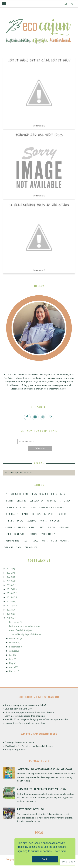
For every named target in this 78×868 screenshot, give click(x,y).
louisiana (32, 521)
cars (63, 494)
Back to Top (68, 862)
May (11, 663)
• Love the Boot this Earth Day (17, 709)
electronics (11, 507)
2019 (10, 581)
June (12, 659)
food (33, 507)
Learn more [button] (60, 851)
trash (25, 541)
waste (45, 541)
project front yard (14, 534)
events (24, 507)
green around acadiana (52, 507)
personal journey (27, 527)
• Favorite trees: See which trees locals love (24, 723)
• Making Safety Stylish (14, 749)
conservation (37, 501)
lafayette (49, 514)
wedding (9, 547)
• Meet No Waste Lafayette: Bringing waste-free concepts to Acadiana (36, 719)
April (12, 667)
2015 (10, 597)
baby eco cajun (40, 494)
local (20, 521)
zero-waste (31, 547)
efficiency (65, 501)
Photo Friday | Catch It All (32, 809)
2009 (10, 618)
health (25, 514)
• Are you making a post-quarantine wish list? (25, 705)
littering (9, 521)
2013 (10, 606)
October (13, 643)
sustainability (12, 541)
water (54, 541)
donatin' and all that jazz (39, 135)
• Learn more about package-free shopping (24, 716)
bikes (54, 494)
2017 (9, 589)
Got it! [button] (45, 859)
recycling (33, 534)
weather (65, 541)
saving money (48, 534)
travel (35, 541)
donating (51, 501)
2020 (10, 577)
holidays (36, 514)
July (11, 655)
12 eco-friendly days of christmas (39, 205)
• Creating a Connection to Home (19, 742)
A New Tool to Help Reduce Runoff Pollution (42, 789)
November (15, 638)
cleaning (22, 501)
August (13, 651)
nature (43, 521)
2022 (10, 569)
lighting (62, 514)
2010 (10, 614)
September (15, 647)
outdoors (55, 521)
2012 (10, 610)
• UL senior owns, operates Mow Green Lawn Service (29, 712)
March (12, 671)
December (15, 622)
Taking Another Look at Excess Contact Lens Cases (45, 769)
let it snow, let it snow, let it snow (39, 60)
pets (42, 527)
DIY (6, 494)
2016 (10, 593)
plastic (52, 527)
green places (11, 514)
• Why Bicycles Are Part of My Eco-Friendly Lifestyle (28, 746)
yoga (19, 547)
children (9, 501)
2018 (10, 585)
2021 (10, 573)
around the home (20, 494)
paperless (10, 527)
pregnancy (64, 527)
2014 (10, 601)
